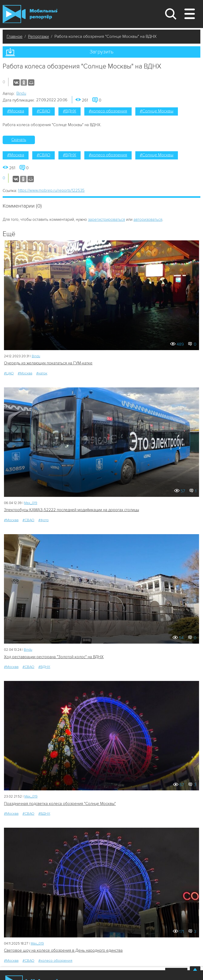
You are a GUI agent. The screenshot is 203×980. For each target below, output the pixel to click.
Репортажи (38, 36)
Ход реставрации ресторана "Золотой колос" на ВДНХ (54, 657)
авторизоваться (148, 219)
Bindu (21, 93)
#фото (43, 520)
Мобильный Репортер (30, 14)
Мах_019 (31, 503)
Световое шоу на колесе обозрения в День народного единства (63, 950)
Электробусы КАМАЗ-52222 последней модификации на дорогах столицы (71, 510)
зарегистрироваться (107, 219)
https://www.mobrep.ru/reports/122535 (51, 190)
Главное (15, 36)
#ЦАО (9, 373)
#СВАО (43, 111)
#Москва (16, 111)
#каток (42, 373)
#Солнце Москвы (157, 111)
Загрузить (101, 52)
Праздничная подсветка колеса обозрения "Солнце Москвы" (60, 804)
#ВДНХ (70, 111)
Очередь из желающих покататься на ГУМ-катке (48, 363)
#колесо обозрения (108, 111)
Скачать (19, 140)
